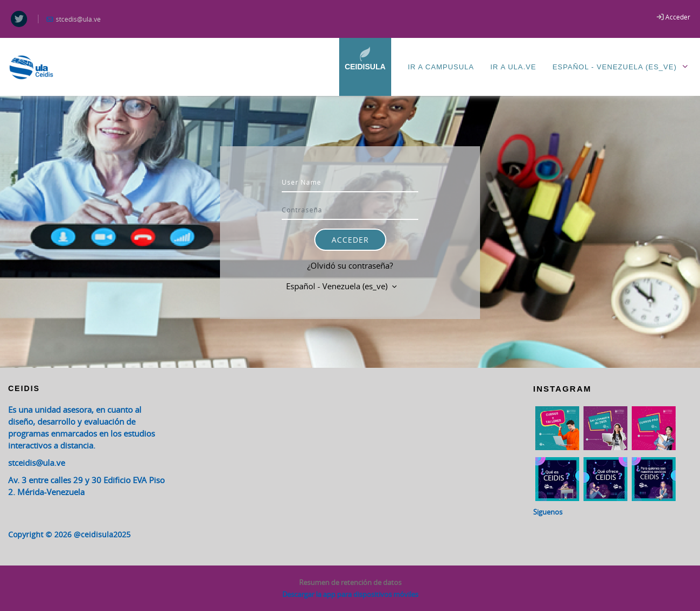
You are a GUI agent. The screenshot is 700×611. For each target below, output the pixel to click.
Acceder (678, 17)
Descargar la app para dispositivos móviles (350, 594)
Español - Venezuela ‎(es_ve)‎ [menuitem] (622, 66)
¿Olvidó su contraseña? (350, 265)
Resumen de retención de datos (350, 582)
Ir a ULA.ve (513, 67)
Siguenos (548, 512)
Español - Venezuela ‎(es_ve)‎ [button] (338, 286)
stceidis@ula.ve (37, 463)
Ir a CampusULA (441, 67)
